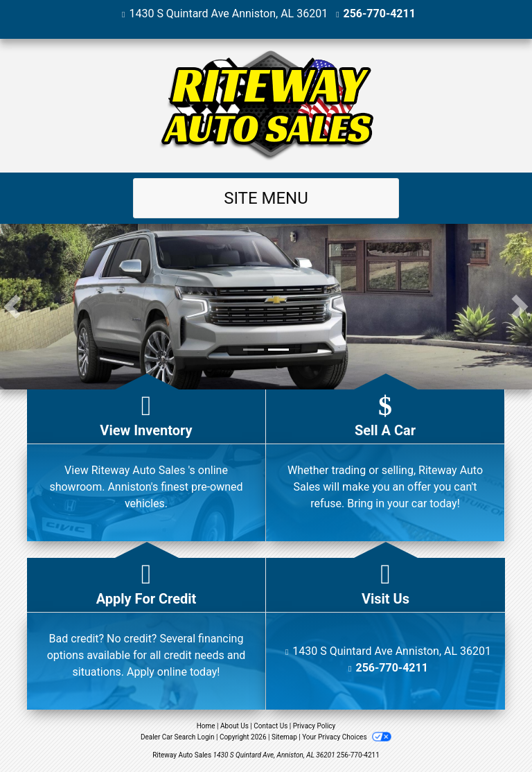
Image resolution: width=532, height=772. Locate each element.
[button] (12, 307)
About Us (234, 726)
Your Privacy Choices (347, 737)
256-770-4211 (380, 14)
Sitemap (284, 737)
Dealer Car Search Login (178, 737)
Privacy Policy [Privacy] (314, 726)
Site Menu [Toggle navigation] (266, 198)
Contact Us (271, 726)
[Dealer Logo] (266, 106)
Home (206, 726)
